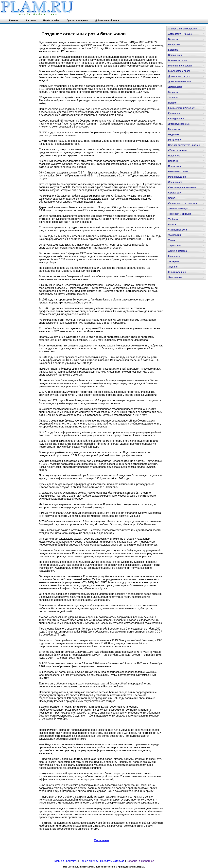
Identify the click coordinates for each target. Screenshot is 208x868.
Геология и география (180, 66)
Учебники (173, 219)
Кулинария (174, 113)
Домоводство (175, 87)
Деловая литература (179, 76)
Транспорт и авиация (180, 214)
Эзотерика (174, 261)
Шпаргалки (174, 256)
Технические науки (178, 209)
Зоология (173, 97)
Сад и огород (175, 182)
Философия (174, 235)
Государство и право (179, 71)
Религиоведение (177, 177)
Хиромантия (175, 246)
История (173, 103)
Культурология (176, 119)
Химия (172, 240)
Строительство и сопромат (183, 203)
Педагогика (174, 156)
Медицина (174, 134)
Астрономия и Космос (180, 34)
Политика (173, 161)
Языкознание (175, 277)
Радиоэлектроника (178, 171)
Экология (173, 267)
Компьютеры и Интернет (181, 108)
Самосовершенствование (182, 187)
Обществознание (177, 150)
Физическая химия (178, 230)
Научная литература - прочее (184, 145)
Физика (172, 224)
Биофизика (174, 44)
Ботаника (173, 50)
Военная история (177, 60)
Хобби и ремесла (177, 251)
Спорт (171, 198)
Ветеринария (175, 55)
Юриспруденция (177, 272)
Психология (174, 166)
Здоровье (173, 92)
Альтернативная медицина (183, 29)
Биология (173, 39)
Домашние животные (180, 82)
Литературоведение (179, 124)
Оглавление (101, 840)
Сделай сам (175, 193)
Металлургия (175, 140)
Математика (175, 129)
